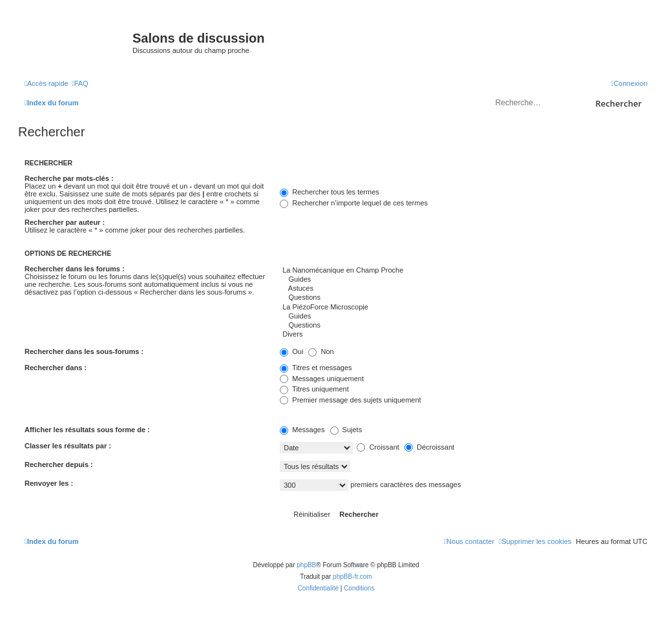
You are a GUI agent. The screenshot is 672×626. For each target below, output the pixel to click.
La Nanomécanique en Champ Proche (464, 271)
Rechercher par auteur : (65, 222)
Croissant (378, 447)
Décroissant (429, 447)
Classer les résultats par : (68, 446)
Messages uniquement (322, 379)
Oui (291, 351)
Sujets (346, 430)
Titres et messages (316, 368)
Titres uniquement (314, 389)
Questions (464, 298)
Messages (302, 430)
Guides (464, 280)
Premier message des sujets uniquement (350, 400)
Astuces (464, 289)
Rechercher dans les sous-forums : (84, 351)
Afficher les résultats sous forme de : (87, 430)
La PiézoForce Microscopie (464, 308)
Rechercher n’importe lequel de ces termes (354, 203)
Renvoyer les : (49, 483)
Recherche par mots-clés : (69, 178)
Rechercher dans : (56, 368)
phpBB (306, 565)
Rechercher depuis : (59, 464)
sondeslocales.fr (559, 30)
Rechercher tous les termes (330, 192)
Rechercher (619, 103)
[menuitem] (80, 83)
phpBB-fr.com (352, 577)
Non (321, 351)
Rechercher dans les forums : (75, 269)
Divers (464, 335)
